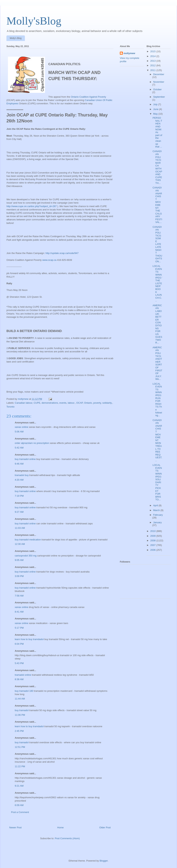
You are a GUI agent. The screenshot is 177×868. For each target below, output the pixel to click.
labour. (71, 403)
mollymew (129, 53)
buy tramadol (22, 710)
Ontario (88, 403)
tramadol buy (22, 475)
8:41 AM (19, 612)
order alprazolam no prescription (32, 443)
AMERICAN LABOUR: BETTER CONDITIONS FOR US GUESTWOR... (157, 324)
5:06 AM (19, 432)
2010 (153, 531)
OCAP (80, 403)
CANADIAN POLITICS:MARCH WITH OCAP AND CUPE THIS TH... (157, 167)
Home (61, 827)
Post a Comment (20, 812)
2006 (153, 550)
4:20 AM (19, 480)
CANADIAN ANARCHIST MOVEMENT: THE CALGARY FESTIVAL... (157, 205)
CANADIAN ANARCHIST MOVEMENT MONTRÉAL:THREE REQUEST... (157, 440)
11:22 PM (20, 766)
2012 (153, 65)
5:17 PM (19, 628)
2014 (153, 56)
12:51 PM (20, 747)
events (63, 403)
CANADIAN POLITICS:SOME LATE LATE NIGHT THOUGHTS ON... (157, 244)
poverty (97, 403)
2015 (153, 51)
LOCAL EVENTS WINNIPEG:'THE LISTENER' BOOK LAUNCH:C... (157, 283)
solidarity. (107, 403)
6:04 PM (19, 644)
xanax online (21, 427)
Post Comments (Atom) (67, 838)
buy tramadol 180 (24, 691)
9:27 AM (19, 512)
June (156, 109)
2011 (153, 70)
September (159, 97)
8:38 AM (19, 679)
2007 (153, 545)
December (159, 74)
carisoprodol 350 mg (26, 556)
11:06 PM (20, 715)
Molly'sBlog (34, 21)
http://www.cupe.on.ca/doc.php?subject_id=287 (32, 206)
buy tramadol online (25, 459)
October (157, 89)
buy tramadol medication (28, 540)
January (157, 522)
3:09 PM (19, 576)
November (159, 82)
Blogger (104, 861)
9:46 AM (19, 464)
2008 (153, 540)
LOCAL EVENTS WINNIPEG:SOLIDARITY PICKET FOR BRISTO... (157, 482)
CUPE (37, 403)
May (156, 114)
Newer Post (15, 827)
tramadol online (23, 675)
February (158, 515)
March (157, 510)
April (156, 505)
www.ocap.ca (49, 260)
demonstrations (50, 403)
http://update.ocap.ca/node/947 (62, 253)
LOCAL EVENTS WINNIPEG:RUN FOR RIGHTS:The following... (157, 400)
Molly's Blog (16, 38)
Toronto (10, 407)
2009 (153, 536)
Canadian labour (24, 403)
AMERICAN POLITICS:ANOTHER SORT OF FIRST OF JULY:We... (157, 363)
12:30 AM (20, 544)
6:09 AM (19, 805)
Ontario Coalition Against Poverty (88, 97)
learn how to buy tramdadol (29, 639)
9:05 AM (19, 560)
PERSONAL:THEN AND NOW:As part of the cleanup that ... (157, 132)
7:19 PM (19, 496)
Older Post (105, 827)
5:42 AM (19, 448)
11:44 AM (20, 699)
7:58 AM (19, 596)
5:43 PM (19, 663)
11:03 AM (20, 528)
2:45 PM (19, 731)
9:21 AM (19, 786)
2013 (153, 61)
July (156, 104)
